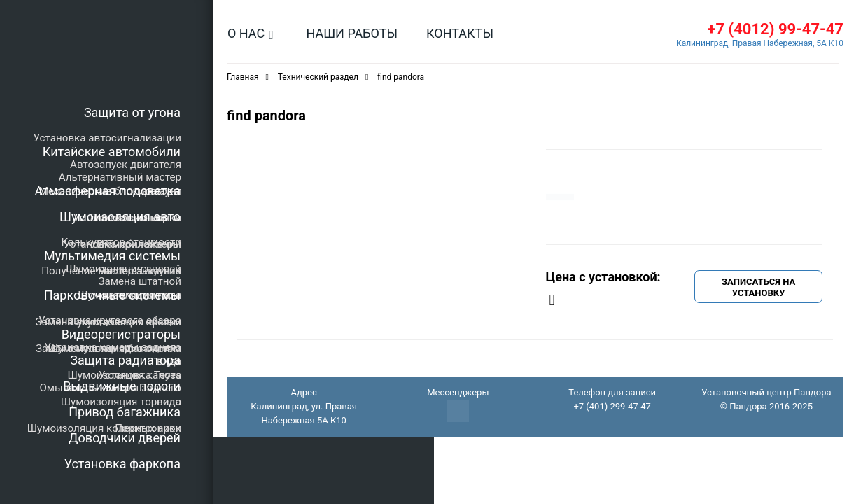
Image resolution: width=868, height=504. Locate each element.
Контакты (460, 33)
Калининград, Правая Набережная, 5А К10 (760, 43)
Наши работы (352, 33)
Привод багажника (125, 412)
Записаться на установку (758, 287)
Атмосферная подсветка (108, 191)
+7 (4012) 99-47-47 (775, 29)
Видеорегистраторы (121, 334)
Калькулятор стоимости (121, 242)
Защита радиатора (125, 360)
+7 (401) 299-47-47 (612, 406)
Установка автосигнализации (107, 138)
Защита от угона (132, 112)
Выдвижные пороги (122, 386)
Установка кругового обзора (110, 321)
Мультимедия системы (112, 256)
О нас (246, 33)
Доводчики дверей (125, 438)
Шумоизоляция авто (120, 217)
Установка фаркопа (122, 464)
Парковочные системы (112, 295)
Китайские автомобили (112, 152)
